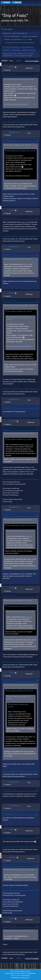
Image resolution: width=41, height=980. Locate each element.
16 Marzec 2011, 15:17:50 (9, 407)
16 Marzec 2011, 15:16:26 (9, 300)
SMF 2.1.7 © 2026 (16, 976)
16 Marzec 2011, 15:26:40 (9, 790)
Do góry (5, 958)
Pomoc (12, 971)
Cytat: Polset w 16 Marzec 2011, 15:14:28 (18, 259)
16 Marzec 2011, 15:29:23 (9, 865)
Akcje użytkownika (32, 61)
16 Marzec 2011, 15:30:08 (9, 926)
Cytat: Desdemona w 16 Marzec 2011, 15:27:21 (20, 931)
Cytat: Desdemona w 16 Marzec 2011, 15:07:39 (20, 80)
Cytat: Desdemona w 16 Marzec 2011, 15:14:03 (20, 306)
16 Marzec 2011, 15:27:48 (9, 837)
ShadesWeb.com (26, 978)
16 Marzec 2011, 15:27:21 (9, 813)
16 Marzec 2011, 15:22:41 (9, 429)
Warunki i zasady (20, 971)
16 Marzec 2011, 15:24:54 (9, 515)
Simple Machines (26, 976)
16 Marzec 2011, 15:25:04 (9, 595)
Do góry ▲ (28, 971)
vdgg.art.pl (24, 222)
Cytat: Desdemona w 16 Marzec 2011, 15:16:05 (20, 434)
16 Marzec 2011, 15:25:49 (9, 680)
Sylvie (30, 40)
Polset (12, 67)
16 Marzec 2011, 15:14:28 (9, 218)
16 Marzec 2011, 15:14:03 (9, 140)
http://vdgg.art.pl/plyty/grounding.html (16, 104)
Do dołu (5, 61)
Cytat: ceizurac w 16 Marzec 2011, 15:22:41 (19, 520)
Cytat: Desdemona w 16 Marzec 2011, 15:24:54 (20, 685)
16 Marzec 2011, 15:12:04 (9, 74)
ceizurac (13, 421)
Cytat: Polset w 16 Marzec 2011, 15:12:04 (18, 145)
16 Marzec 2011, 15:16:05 (9, 254)
